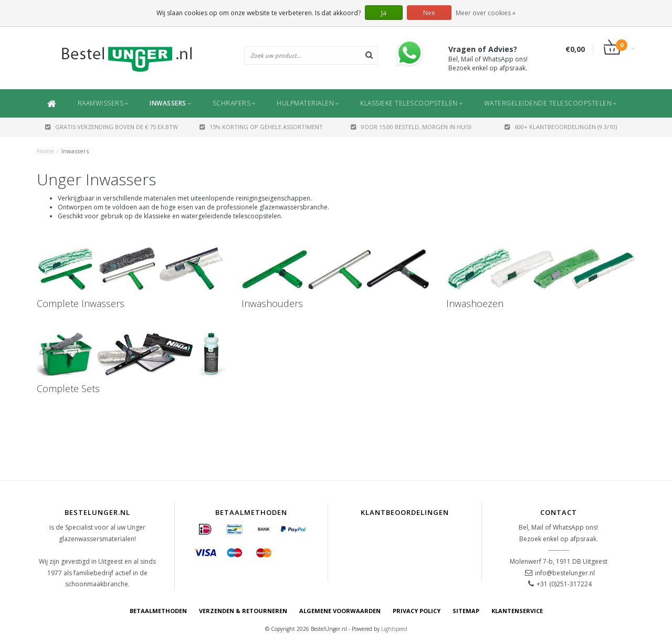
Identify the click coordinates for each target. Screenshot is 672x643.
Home (45, 151)
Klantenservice (517, 611)
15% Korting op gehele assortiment (261, 127)
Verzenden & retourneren (243, 611)
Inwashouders (272, 303)
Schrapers (234, 103)
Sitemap (466, 611)
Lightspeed (394, 629)
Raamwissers (103, 103)
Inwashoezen (475, 303)
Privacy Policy (417, 611)
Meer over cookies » (486, 13)
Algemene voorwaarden (340, 611)
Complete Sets (68, 388)
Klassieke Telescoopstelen (412, 103)
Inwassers (171, 103)
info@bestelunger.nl (565, 573)
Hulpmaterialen (308, 103)
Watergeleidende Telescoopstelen (551, 103)
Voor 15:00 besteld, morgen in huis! (411, 127)
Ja (384, 13)
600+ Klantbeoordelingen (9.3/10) (561, 127)
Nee (429, 13)
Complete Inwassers (81, 303)
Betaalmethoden (158, 611)
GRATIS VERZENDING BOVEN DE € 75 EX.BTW (112, 127)
